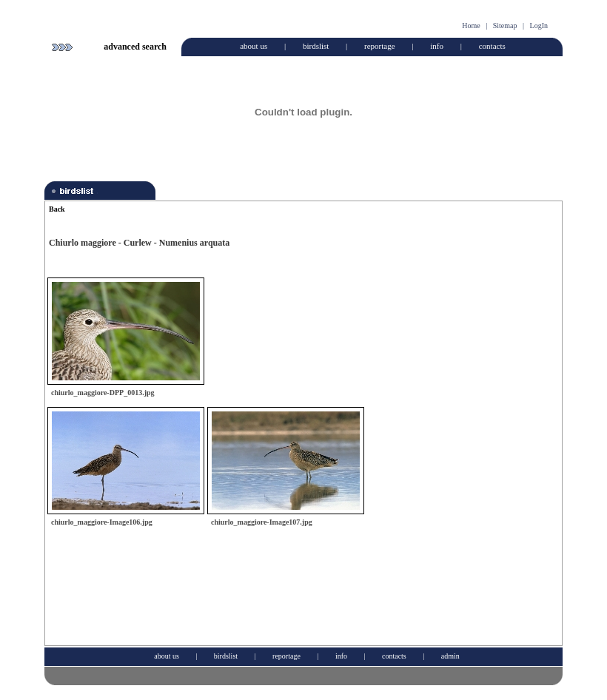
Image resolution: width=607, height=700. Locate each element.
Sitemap (505, 26)
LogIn (539, 26)
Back (57, 209)
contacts (492, 46)
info (437, 46)
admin (450, 656)
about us (254, 46)
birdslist (316, 46)
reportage (380, 46)
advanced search (135, 47)
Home (471, 26)
